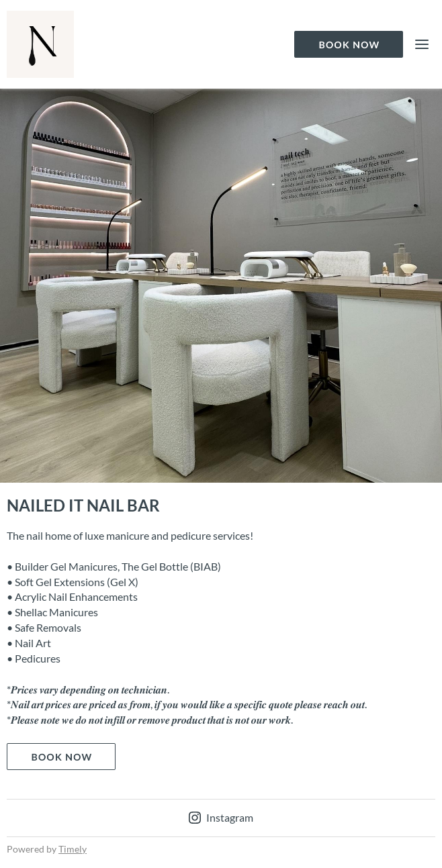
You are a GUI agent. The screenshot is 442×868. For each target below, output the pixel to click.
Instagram (221, 817)
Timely (73, 849)
